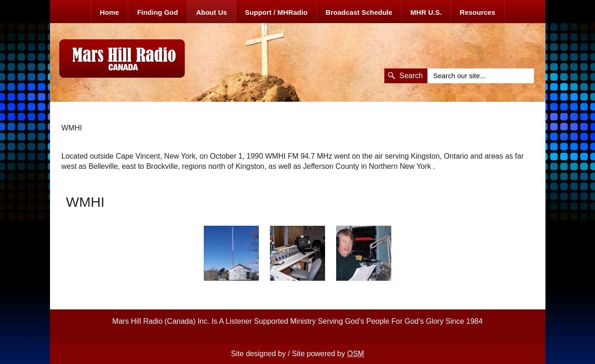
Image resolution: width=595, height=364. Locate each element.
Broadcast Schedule (359, 12)
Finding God (157, 12)
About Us (211, 12)
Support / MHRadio (276, 12)
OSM (356, 354)
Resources (478, 12)
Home (109, 12)
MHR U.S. (426, 12)
